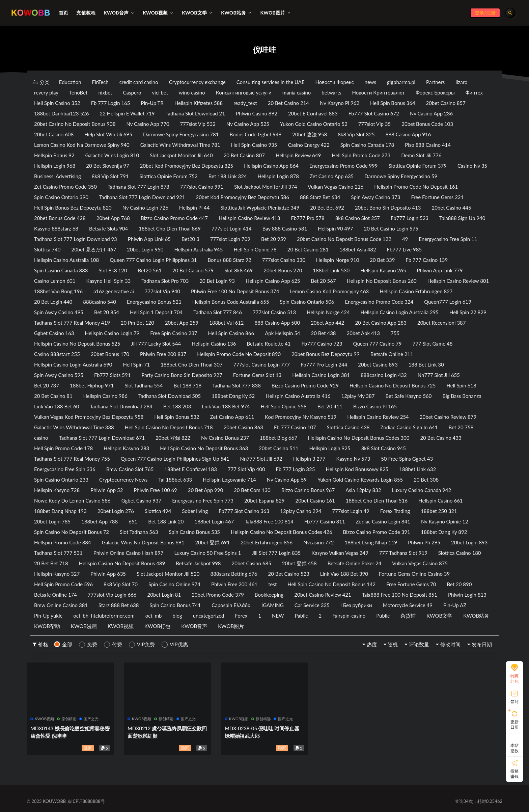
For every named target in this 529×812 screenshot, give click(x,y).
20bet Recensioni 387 (442, 323)
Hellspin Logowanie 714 (229, 480)
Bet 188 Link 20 (166, 521)
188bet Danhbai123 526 (62, 113)
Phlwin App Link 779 (440, 270)
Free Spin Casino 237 (174, 333)
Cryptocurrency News (123, 480)
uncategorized (209, 616)
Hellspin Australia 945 (198, 249)
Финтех (474, 92)
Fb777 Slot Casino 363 (244, 511)
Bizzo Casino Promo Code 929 (305, 385)
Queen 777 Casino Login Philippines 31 (153, 260)
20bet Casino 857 (446, 103)
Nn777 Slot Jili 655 (439, 375)
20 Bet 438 (324, 333)
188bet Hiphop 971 (92, 385)
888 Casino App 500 (277, 323)
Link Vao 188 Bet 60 (57, 406)
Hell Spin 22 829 (468, 312)
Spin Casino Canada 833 (61, 270)
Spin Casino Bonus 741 (175, 605)
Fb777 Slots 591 (112, 375)
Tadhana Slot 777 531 (58, 553)
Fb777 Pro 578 (308, 218)
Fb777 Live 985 (404, 249)
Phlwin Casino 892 (257, 113)
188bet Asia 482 (358, 249)
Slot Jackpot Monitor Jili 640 (181, 155)
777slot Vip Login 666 (112, 595)
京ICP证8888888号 (86, 801)
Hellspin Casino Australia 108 (66, 260)
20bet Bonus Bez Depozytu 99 (326, 354)
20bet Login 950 (145, 249)
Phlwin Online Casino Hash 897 (129, 553)
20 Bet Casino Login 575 (391, 228)
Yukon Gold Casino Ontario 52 (314, 124)
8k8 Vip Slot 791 (110, 176)
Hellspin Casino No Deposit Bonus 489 (122, 563)
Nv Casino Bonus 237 (225, 438)
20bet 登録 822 (173, 438)
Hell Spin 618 (461, 385)
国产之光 (89, 719)
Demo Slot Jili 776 (421, 155)
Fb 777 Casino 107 (295, 427)
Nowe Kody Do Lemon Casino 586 (72, 500)
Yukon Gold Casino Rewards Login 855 (360, 480)
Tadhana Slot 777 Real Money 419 (72, 323)
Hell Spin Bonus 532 (177, 417)
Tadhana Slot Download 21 (195, 113)
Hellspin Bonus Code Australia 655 (231, 302)
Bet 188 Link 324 (228, 176)
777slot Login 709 (230, 239)
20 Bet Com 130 (252, 490)
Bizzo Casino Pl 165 (375, 406)
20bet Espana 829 (264, 500)
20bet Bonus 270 (283, 270)
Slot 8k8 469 (239, 270)
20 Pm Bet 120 (137, 323)
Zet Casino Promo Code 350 (65, 187)
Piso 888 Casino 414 (428, 145)
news (370, 82)
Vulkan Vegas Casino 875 (420, 563)
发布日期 (482, 644)
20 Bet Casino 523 (289, 574)
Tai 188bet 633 (175, 480)
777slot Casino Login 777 (262, 364)
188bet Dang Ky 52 (233, 396)
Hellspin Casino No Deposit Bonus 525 (77, 344)
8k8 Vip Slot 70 (121, 584)
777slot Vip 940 (162, 291)
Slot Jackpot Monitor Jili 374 (266, 187)
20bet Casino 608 (54, 134)
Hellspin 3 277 (309, 459)
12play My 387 (358, 396)
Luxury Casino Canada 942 (422, 490)
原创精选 (67, 719)
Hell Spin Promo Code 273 (361, 155)
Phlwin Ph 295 (424, 542)
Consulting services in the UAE (271, 82)
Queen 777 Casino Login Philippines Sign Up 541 (175, 459)
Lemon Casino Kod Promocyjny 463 (329, 291)
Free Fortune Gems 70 (411, 584)
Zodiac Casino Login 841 (383, 521)
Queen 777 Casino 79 (378, 344)
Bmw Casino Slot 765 (130, 469)
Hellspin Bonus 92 (54, 155)
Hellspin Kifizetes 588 (199, 103)
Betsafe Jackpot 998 (198, 563)
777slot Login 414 (232, 228)
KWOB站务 (476, 616)
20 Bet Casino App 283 (381, 323)
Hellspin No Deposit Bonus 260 (382, 281)
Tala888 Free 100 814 (269, 521)
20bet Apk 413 (363, 333)
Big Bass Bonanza (462, 396)
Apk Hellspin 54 (282, 333)
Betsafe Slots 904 (108, 228)
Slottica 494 (158, 511)
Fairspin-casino (349, 616)
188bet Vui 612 (226, 323)
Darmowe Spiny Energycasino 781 (181, 134)
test (272, 584)
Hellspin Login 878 (278, 176)
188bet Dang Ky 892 (444, 532)
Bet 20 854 (107, 312)
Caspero (132, 92)
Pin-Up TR (152, 103)
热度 (372, 644)
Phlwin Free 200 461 (234, 584)
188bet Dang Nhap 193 (60, 511)
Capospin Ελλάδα (231, 605)
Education (70, 82)
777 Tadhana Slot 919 (403, 553)
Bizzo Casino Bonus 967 (308, 490)
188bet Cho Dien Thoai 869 (170, 228)
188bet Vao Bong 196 (58, 291)
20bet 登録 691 (212, 542)
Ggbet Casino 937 (141, 500)
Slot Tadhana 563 (139, 532)
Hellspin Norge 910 (338, 260)
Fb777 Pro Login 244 (324, 364)
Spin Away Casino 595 (59, 375)
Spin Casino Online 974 (174, 584)
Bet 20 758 (461, 427)
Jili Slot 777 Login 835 (276, 553)
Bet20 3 (190, 239)
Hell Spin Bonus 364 (393, 103)
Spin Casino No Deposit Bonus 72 (72, 532)
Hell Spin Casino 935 (254, 145)
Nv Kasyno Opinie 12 (445, 521)
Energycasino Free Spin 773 (203, 500)
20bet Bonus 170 (110, 354)
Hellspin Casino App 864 (271, 166)
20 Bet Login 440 (53, 302)
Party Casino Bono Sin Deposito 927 (182, 375)
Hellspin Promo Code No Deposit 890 (239, 354)
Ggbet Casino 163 (54, 333)
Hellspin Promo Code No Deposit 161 (416, 187)
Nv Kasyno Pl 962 (340, 103)
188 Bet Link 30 (426, 364)
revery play (46, 92)
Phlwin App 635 (108, 574)
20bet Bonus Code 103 (427, 124)
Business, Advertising (58, 176)
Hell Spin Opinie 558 (284, 406)
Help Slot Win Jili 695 (108, 134)
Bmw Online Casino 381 (61, 605)
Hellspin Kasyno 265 (383, 270)
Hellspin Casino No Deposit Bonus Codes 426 (282, 532)
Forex (241, 616)
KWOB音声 (194, 626)
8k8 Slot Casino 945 (384, 448)
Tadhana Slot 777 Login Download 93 (76, 239)
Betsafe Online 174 (55, 595)
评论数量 (419, 644)
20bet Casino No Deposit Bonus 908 (75, 124)
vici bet (160, 92)
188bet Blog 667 (279, 438)
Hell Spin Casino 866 (231, 333)
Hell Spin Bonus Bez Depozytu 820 (73, 208)
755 (395, 333)
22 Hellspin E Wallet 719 (127, 113)
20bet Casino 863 (243, 427)
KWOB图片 (231, 626)
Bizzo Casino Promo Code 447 (174, 218)
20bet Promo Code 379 (218, 595)
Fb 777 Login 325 (296, 469)
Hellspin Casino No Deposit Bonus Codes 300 (359, 438)
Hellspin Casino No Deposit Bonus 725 (393, 385)
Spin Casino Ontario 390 (61, 197)
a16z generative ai (114, 291)
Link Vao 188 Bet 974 (226, 406)
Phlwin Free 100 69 (155, 490)
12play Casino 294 (301, 511)
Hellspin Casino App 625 (273, 281)
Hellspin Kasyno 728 (57, 490)
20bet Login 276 (116, 511)
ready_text (245, 103)
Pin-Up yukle (48, 616)
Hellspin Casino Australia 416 (298, 396)
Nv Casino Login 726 (145, 208)
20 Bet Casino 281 (308, 249)
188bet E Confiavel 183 (191, 469)
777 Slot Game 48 (432, 344)
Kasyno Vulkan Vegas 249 (340, 553)
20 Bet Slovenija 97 (107, 166)
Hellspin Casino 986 (105, 396)
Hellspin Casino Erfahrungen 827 (416, 291)
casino (41, 438)
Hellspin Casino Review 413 (249, 218)
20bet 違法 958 (310, 134)
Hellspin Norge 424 (328, 312)
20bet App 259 (182, 323)
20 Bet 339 (382, 260)
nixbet (105, 92)
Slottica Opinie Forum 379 (418, 166)
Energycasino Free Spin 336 (65, 469)
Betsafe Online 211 (392, 354)
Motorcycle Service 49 (408, 605)
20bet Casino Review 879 (448, 417)
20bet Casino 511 (279, 448)
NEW (278, 616)
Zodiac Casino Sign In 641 (409, 427)
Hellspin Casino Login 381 (321, 375)
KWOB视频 (121, 626)
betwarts (331, 92)
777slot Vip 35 (375, 124)
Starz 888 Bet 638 (119, 605)
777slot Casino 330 (284, 260)
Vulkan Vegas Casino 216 (336, 187)
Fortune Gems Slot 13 (257, 375)
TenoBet (78, 92)
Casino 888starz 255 (57, 354)
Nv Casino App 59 (287, 480)
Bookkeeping (269, 595)
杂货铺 (408, 616)
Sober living (195, 511)
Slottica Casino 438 (348, 427)
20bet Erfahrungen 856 (267, 542)
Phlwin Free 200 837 (163, 354)
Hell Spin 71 (136, 364)
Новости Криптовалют (378, 92)
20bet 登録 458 (299, 563)
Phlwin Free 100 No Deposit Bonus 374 (235, 291)
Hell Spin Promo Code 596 (63, 584)
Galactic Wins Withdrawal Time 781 (180, 145)
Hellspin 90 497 (335, 228)
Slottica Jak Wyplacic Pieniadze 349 (260, 208)
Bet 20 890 (459, 584)
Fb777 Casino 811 (325, 521)
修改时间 (450, 644)
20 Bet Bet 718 (51, 563)
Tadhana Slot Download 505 (170, 396)
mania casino (297, 92)
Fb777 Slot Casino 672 (374, 113)
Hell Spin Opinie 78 (255, 249)
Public (383, 616)
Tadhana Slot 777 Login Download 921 (142, 197)
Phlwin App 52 (107, 490)
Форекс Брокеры (435, 92)
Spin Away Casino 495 (59, 312)
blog (177, 616)
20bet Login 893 (469, 542)
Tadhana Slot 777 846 (218, 312)
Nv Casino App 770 (148, 124)
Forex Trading (395, 511)
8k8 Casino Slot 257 (358, 218)
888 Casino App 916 (408, 134)
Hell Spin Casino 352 (57, 103)
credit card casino (139, 82)
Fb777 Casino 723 (322, 344)
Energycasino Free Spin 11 (448, 239)
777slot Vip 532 (198, 124)
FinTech (100, 82)
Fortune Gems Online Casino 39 (414, 574)
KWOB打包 (157, 626)
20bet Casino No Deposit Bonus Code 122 (344, 239)
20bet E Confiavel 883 (313, 113)
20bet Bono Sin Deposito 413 (388, 208)
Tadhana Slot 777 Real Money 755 (72, 459)
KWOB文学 (439, 616)
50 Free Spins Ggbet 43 (407, 459)
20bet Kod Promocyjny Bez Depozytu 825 (187, 166)
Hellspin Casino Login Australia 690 (73, 364)
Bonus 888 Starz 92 (230, 260)
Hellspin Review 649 (298, 155)
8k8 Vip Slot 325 (356, 134)
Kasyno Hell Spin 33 (109, 281)
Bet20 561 (150, 270)
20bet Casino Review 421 (323, 595)
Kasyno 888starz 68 (56, 228)
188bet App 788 (100, 521)
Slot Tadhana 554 (144, 385)
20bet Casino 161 (315, 500)
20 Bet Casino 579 (193, 270)
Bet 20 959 (274, 239)
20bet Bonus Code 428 (60, 218)
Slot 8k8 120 (113, 270)
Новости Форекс (335, 82)
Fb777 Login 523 (410, 218)
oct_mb (154, 616)
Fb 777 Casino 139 (427, 260)
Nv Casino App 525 (248, 124)
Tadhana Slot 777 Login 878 (138, 187)
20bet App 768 (113, 218)
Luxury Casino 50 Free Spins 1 (207, 553)
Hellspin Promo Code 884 (63, 542)
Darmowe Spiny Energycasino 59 (401, 176)
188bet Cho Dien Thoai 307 (191, 364)
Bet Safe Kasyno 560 (408, 396)
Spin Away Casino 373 (375, 197)
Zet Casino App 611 (232, 417)
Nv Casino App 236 (431, 113)
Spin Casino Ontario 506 (307, 302)
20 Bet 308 (426, 480)
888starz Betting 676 (234, 574)
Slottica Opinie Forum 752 (168, 176)
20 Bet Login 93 (217, 281)
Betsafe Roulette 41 (269, 344)
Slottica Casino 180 (460, 553)
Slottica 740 (47, 249)
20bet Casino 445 (451, 208)
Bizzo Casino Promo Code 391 (377, 532)
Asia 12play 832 (363, 490)
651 (133, 521)
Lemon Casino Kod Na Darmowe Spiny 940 (82, 145)
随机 (393, 644)
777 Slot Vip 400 (246, 469)
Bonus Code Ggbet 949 (255, 134)
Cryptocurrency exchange (197, 82)
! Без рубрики (356, 605)
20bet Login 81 (164, 595)
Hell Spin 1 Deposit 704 (156, 312)
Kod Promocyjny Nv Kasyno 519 (301, 417)
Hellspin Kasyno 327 (57, 574)
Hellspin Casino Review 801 (458, 281)
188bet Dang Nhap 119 (371, 542)
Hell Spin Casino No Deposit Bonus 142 (331, 584)
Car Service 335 (312, 605)
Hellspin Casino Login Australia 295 (400, 312)
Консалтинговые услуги (244, 92)
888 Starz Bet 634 (320, 197)
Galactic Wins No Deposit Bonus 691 (143, 542)
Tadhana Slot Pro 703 (165, 281)
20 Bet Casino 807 (244, 155)
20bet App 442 (327, 323)
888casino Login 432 (384, 375)
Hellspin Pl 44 (194, 208)
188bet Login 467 (214, 521)
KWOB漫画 (84, 626)
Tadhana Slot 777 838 (236, 385)
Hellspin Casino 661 (440, 500)
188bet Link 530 (331, 270)
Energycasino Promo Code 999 (344, 166)
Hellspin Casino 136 (214, 344)
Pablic (301, 616)
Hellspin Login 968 (55, 166)
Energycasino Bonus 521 (154, 302)
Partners (435, 82)
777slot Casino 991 (202, 187)
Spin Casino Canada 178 (367, 145)
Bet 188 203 (177, 406)
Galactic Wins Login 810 (112, 155)
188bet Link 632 (417, 469)
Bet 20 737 (47, 385)
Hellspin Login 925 (330, 448)
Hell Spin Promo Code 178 (63, 448)
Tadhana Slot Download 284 (121, 406)
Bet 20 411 (330, 406)
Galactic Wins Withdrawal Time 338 (74, 427)
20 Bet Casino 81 (53, 396)
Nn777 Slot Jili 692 (261, 459)
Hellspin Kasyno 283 (126, 448)
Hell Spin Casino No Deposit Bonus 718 (169, 427)
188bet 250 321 (439, 511)
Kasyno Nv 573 (353, 459)
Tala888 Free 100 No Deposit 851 (400, 595)
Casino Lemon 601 (55, 281)
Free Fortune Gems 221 (437, 197)
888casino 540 (100, 302)
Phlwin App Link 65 (149, 239)
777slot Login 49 (351, 511)
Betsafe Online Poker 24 (355, 563)
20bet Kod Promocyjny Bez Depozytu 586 (242, 197)
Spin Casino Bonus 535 (194, 532)
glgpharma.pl (401, 82)
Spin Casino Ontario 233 (61, 480)
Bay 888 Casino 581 (285, 228)
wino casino (192, 92)
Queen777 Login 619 (448, 302)
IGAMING (273, 605)
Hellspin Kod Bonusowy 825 (357, 469)
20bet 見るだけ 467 (94, 249)
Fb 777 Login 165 (111, 103)
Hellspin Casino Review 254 (378, 417)
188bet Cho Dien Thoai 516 (377, 500)
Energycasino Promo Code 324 (379, 302)
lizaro (461, 82)
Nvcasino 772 (318, 542)
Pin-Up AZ (455, 605)
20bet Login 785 (52, 521)
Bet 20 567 (324, 281)
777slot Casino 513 (274, 312)
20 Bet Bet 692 (327, 208)
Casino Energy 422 (309, 145)
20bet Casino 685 (252, 563)
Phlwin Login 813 (467, 595)
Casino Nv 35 (472, 166)
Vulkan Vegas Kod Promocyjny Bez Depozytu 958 (89, 417)
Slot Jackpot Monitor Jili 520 (168, 574)
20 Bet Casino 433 (441, 438)
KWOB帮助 (47, 626)
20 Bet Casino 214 (288, 103)
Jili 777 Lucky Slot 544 (156, 344)
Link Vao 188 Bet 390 (344, 574)
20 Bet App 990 (205, 490)
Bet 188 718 (187, 385)
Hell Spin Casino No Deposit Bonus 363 (204, 448)
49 (405, 239)
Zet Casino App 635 (332, 176)
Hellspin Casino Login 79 (112, 333)
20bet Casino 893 (378, 364)
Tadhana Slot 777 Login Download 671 (102, 438)
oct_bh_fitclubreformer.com (104, 616)
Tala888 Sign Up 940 (462, 218)
